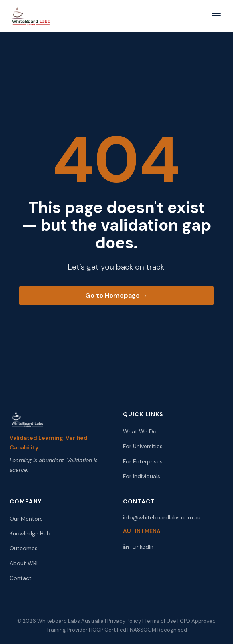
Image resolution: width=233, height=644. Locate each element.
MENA (153, 531)
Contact (21, 578)
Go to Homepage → (116, 295)
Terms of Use (160, 621)
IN (138, 531)
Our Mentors (26, 519)
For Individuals (142, 476)
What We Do (140, 431)
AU (127, 531)
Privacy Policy (124, 621)
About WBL (24, 563)
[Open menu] (216, 16)
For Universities (143, 446)
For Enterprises (143, 461)
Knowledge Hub (30, 533)
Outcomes (24, 548)
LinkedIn (138, 547)
